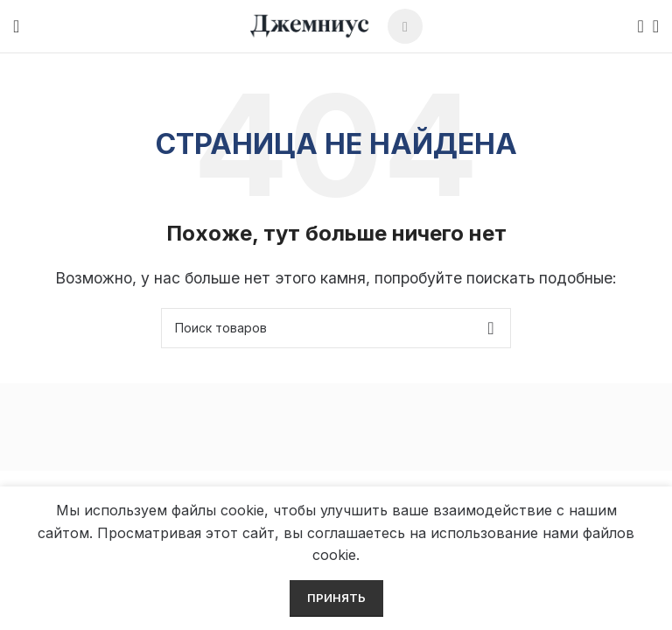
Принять (336, 598)
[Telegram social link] (405, 26)
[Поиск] (635, 26)
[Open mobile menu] (16, 26)
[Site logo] (310, 24)
